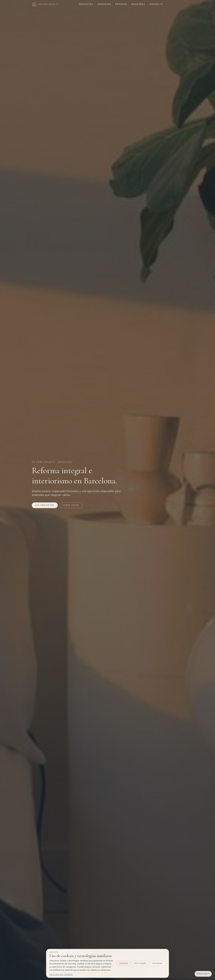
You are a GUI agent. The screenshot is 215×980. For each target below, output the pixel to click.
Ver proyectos (45, 505)
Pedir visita (71, 505)
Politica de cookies (61, 974)
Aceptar (124, 963)
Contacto (156, 4)
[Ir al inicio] (45, 4)
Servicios (104, 4)
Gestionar (140, 963)
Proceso (121, 4)
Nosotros (138, 4)
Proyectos (86, 4)
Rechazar (158, 963)
